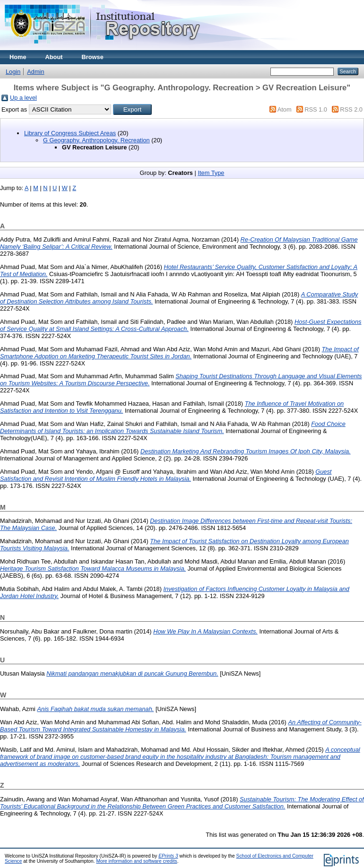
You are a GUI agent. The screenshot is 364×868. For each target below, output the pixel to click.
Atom (285, 109)
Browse (93, 57)
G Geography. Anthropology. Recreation (96, 140)
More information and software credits (136, 861)
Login (13, 72)
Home (18, 57)
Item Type (211, 173)
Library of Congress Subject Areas (70, 133)
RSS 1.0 (316, 109)
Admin (35, 72)
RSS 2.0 (351, 109)
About (54, 57)
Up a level (23, 98)
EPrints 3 (168, 856)
